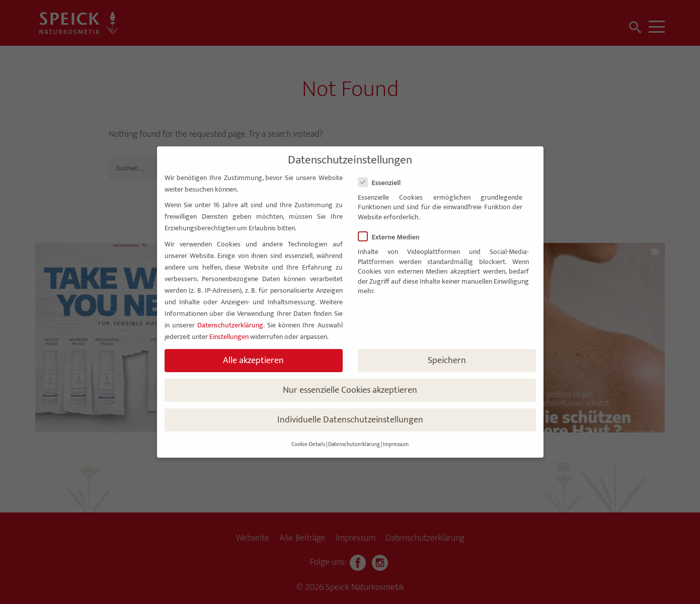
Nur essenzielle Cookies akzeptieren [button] (350, 390)
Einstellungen (229, 337)
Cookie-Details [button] (308, 445)
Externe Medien (393, 237)
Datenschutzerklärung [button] (354, 445)
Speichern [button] (447, 360)
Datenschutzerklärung (230, 325)
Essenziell (384, 183)
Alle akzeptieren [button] (253, 360)
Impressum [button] (396, 445)
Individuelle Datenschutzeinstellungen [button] (350, 420)
